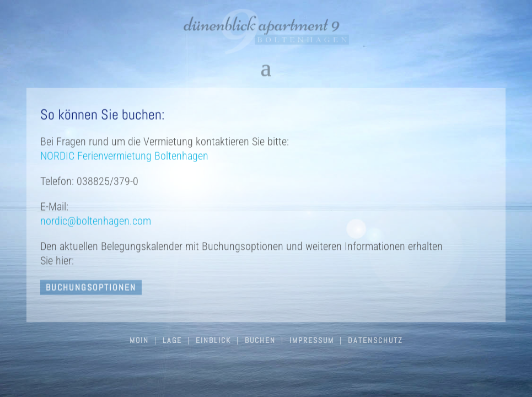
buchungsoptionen (91, 289)
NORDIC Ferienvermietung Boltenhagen (124, 157)
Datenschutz (375, 340)
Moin (139, 340)
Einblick (213, 340)
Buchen (260, 340)
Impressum (312, 340)
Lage (172, 340)
